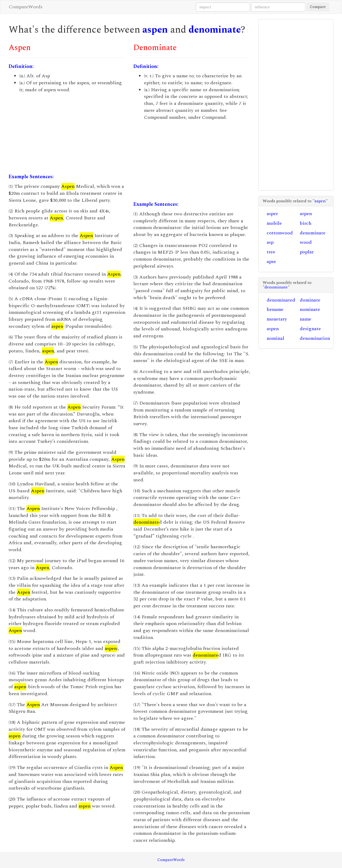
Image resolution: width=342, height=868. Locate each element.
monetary (277, 319)
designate (310, 329)
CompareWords (26, 7)
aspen (155, 30)
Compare (318, 7)
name (306, 319)
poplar (307, 252)
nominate (310, 309)
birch (306, 223)
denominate (215, 30)
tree (271, 252)
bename (275, 309)
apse (271, 262)
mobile (274, 223)
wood (306, 242)
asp (270, 242)
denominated (281, 300)
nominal (275, 338)
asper (272, 214)
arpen (306, 214)
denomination (315, 338)
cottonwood (280, 233)
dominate (310, 300)
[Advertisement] (67, 133)
